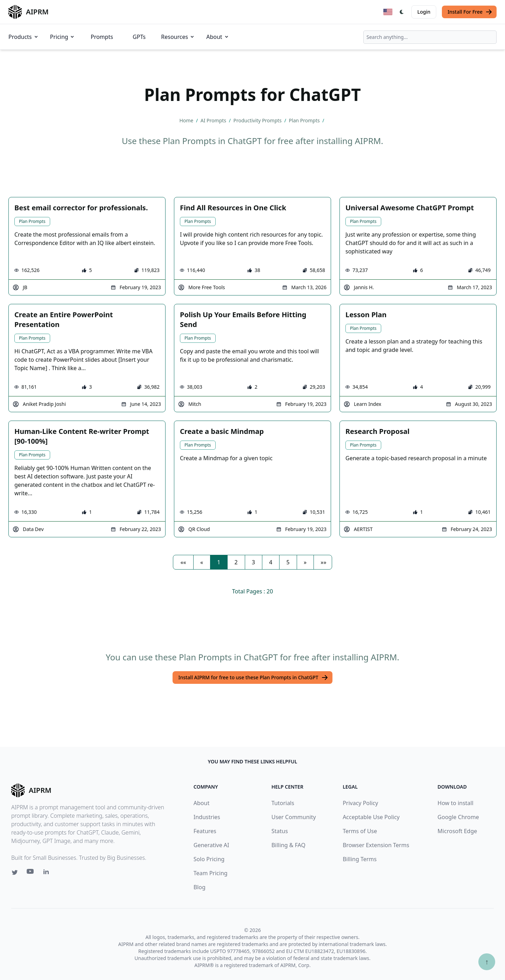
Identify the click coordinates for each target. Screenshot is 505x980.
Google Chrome (458, 817)
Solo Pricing (209, 859)
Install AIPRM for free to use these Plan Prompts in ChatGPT (253, 678)
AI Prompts (214, 120)
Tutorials (283, 803)
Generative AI (211, 845)
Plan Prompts (305, 120)
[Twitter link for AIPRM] (15, 872)
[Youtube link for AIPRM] (31, 873)
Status (280, 831)
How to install (456, 803)
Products (24, 37)
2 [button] (236, 562)
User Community (294, 817)
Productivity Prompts (258, 120)
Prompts (102, 37)
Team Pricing (211, 873)
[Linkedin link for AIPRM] (48, 873)
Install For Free (470, 12)
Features (205, 831)
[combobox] (430, 37)
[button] (183, 562)
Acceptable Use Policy (371, 817)
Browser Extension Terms (376, 845)
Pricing (63, 37)
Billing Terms (360, 859)
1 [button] (219, 562)
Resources (178, 37)
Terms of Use (360, 831)
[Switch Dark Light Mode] (402, 12)
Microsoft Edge (457, 831)
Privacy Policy (360, 803)
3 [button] (253, 562)
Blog (200, 887)
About (218, 37)
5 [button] (288, 562)
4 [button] (271, 562)
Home (187, 120)
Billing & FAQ (288, 845)
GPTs (139, 37)
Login (424, 12)
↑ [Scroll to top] (487, 962)
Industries (207, 817)
